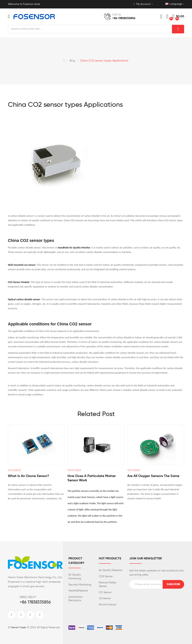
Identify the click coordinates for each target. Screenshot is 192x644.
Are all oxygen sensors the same (153, 476)
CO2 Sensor (106, 576)
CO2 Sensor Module (19, 282)
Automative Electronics (75, 599)
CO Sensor (105, 592)
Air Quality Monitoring (75, 577)
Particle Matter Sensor (108, 585)
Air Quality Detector (111, 570)
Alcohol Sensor (108, 605)
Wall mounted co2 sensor (22, 265)
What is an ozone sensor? (28, 476)
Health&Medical (78, 591)
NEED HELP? (28, 597)
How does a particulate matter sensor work (92, 478)
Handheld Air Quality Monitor (74, 248)
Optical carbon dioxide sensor (24, 299)
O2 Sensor (105, 598)
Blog (72, 61)
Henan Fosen (19, 627)
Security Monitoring (80, 585)
